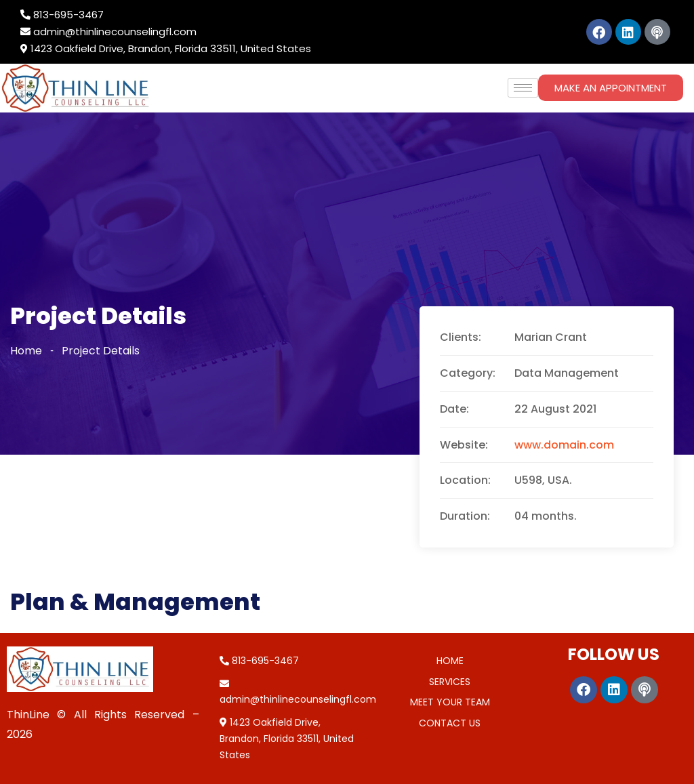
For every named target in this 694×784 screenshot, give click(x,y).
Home (26, 351)
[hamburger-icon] (523, 88)
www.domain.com (564, 445)
